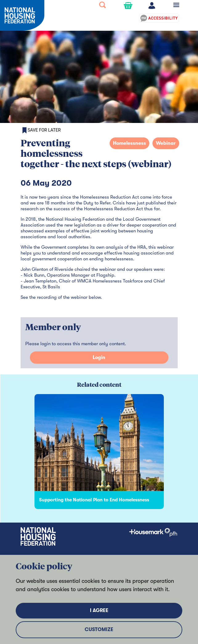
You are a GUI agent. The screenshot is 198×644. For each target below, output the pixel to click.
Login (99, 358)
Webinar (166, 143)
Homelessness (129, 143)
